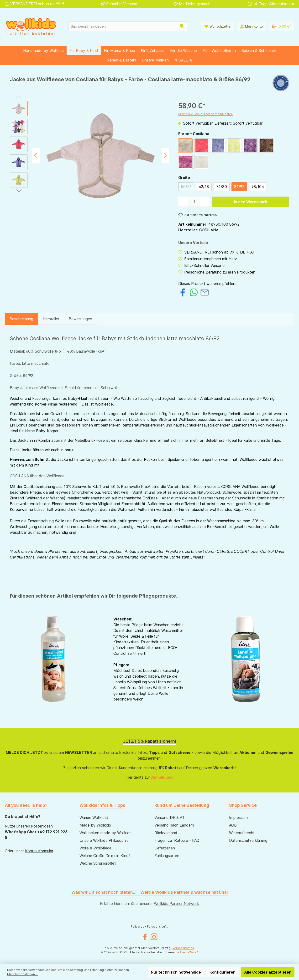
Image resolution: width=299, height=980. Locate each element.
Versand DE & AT (170, 818)
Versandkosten (183, 948)
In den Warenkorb (251, 202)
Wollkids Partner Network (176, 904)
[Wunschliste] (218, 26)
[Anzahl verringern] (183, 202)
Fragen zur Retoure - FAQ (177, 840)
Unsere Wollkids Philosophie (104, 840)
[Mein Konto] (251, 26)
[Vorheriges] (36, 156)
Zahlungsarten (167, 856)
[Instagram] (154, 937)
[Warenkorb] (281, 26)
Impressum (238, 818)
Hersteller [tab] (51, 319)
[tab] (21, 319)
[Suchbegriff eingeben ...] (123, 26)
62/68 (204, 187)
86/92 (239, 187)
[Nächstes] (165, 156)
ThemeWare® (189, 952)
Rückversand (166, 833)
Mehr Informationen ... (22, 974)
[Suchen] (182, 26)
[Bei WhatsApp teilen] (194, 292)
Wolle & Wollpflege (95, 848)
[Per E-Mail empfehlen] (205, 292)
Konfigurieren (223, 972)
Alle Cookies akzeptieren (268, 972)
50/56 (186, 187)
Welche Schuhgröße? (98, 863)
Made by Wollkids (95, 825)
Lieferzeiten (165, 848)
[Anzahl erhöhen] (205, 202)
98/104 (258, 187)
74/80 (222, 187)
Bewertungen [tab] (80, 319)
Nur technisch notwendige (176, 972)
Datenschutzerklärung (248, 840)
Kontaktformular (39, 851)
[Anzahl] (194, 202)
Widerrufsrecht (242, 833)
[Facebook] (145, 937)
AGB (233, 825)
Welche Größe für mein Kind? (105, 856)
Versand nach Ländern (174, 825)
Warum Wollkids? (94, 818)
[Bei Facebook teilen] (183, 292)
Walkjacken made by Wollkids (105, 833)
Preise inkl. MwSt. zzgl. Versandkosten (205, 114)
